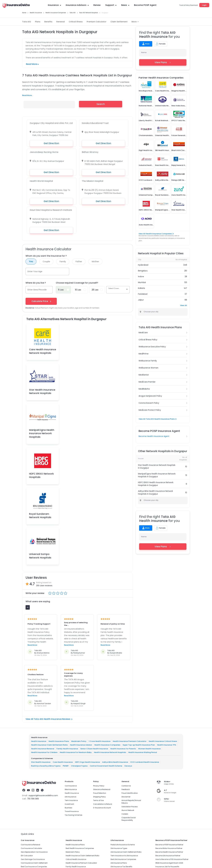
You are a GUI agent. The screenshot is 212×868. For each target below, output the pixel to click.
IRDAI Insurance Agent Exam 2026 (169, 863)
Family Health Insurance (67, 749)
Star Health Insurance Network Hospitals (42, 391)
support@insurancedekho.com (43, 795)
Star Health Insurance (41, 762)
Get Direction (51, 143)
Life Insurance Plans (119, 863)
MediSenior (144, 375)
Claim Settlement (119, 22)
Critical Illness (76, 22)
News (125, 5)
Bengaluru (143, 271)
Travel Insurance (72, 811)
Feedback (126, 789)
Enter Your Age (35, 271)
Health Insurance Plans (59, 741)
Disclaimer (126, 797)
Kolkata (141, 288)
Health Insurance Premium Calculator (130, 741)
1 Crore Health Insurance (100, 741)
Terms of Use (98, 800)
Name (144, 52)
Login (204, 5)
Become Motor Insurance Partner (169, 848)
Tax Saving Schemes (74, 815)
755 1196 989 (33, 799)
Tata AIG (27, 22)
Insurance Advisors (77, 5)
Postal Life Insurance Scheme (123, 845)
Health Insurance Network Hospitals (110, 752)
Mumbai (142, 282)
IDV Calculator (27, 856)
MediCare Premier (147, 382)
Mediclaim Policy (79, 741)
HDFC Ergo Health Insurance (87, 762)
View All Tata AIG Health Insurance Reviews (49, 719)
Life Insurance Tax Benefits (121, 867)
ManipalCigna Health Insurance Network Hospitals (42, 433)
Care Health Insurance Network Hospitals (43, 351)
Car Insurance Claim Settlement (34, 863)
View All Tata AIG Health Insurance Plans (157, 419)
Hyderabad (143, 265)
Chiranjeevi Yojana (79, 766)
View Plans (163, 62)
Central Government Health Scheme (106, 766)
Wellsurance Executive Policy (152, 347)
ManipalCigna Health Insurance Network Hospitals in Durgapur (157, 475)
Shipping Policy (99, 797)
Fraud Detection (100, 793)
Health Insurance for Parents (123, 749)
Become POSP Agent (145, 5)
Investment (69, 804)
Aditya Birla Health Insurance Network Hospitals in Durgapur (155, 492)
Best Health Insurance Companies (80, 848)
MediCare (143, 333)
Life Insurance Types (119, 848)
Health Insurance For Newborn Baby (76, 752)
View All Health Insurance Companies (156, 234)
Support (111, 5)
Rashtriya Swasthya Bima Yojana (46, 766)
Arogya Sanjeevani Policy (150, 396)
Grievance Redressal (102, 789)
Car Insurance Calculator (31, 848)
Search (101, 104)
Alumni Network (128, 810)
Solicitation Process (130, 807)
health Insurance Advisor (81, 745)
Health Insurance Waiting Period (143, 752)
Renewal (61, 22)
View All (184, 305)
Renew (97, 5)
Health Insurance (39, 741)
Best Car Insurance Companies (34, 867)
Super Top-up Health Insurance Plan (139, 745)
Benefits (48, 22)
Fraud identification (130, 793)
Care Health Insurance (63, 762)
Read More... (28, 95)
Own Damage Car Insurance (33, 859)
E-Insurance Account (102, 808)
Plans (38, 22)
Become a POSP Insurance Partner (169, 845)
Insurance (54, 5)
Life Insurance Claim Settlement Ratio (126, 852)
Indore (141, 277)
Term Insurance (71, 800)
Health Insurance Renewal (43, 749)
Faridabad (143, 294)
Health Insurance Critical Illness (163, 741)
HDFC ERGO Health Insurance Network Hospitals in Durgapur (156, 484)
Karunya (128, 766)
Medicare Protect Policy (150, 410)
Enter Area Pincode (37, 290)
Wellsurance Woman (148, 368)
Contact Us (126, 786)
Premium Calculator (97, 22)
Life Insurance (70, 797)
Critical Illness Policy (148, 340)
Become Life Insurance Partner (168, 856)
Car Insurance (71, 786)
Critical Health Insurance (76, 859)
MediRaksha (144, 389)
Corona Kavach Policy (149, 403)
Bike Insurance (71, 789)
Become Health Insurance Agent (154, 436)
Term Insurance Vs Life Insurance (124, 856)
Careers (125, 814)
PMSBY (66, 766)
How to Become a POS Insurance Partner (172, 859)
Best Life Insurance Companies (123, 859)
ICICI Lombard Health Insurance (145, 762)
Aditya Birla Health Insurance (115, 762)
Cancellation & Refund (103, 804)
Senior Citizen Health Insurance (94, 749)
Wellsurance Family (148, 361)
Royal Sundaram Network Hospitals (40, 516)
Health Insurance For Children (44, 752)
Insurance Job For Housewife (167, 867)
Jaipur (141, 300)
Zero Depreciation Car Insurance (34, 852)
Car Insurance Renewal (30, 845)
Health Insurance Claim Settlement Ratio (49, 745)
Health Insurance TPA (167, 745)
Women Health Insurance (149, 749)
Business (68, 808)
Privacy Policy (99, 786)
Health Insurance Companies (107, 745)
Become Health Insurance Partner (169, 852)
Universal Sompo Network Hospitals (40, 556)
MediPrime (144, 354)
